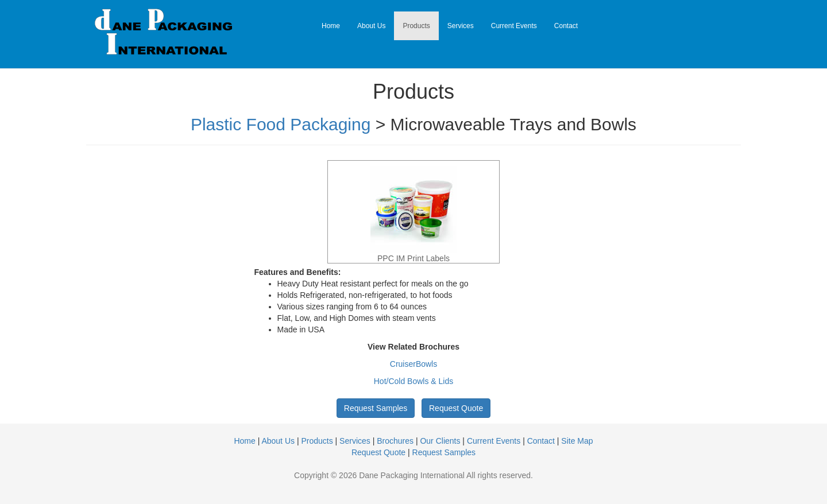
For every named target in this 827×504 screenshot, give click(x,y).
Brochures (395, 441)
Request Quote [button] (456, 408)
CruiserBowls (413, 364)
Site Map (577, 441)
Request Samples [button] (376, 408)
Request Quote (378, 452)
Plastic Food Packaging (281, 124)
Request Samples (444, 452)
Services (461, 26)
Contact (566, 26)
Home (331, 26)
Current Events (514, 26)
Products (416, 26)
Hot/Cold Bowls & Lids (414, 381)
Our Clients (440, 441)
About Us (371, 26)
